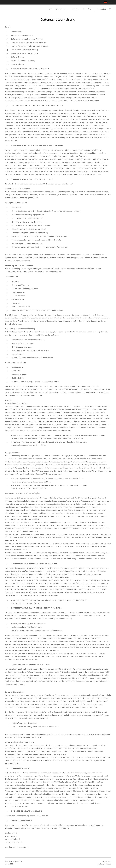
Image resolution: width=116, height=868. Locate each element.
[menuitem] (71, 9)
